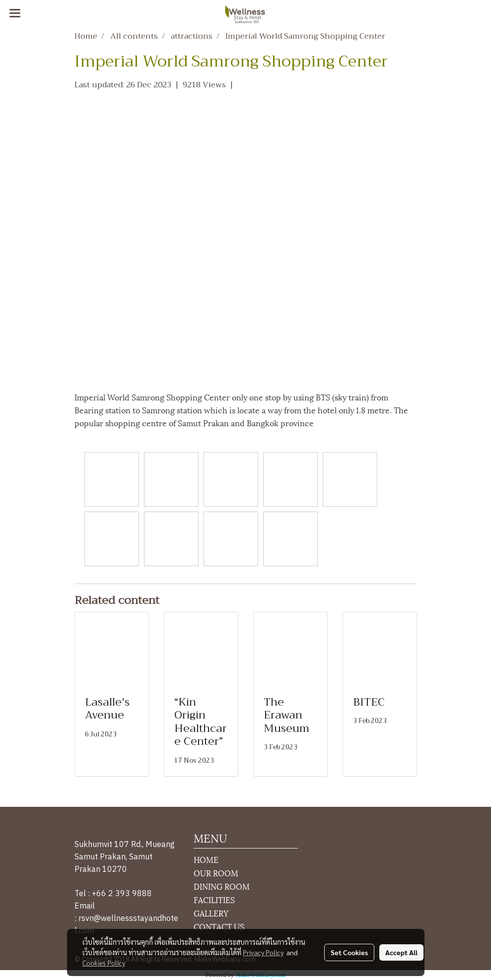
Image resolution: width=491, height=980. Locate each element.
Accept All (401, 952)
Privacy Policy (263, 952)
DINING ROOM (222, 886)
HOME (206, 859)
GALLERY (211, 913)
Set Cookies (349, 952)
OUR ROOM (216, 873)
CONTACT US (219, 926)
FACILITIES (214, 899)
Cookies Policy (104, 963)
